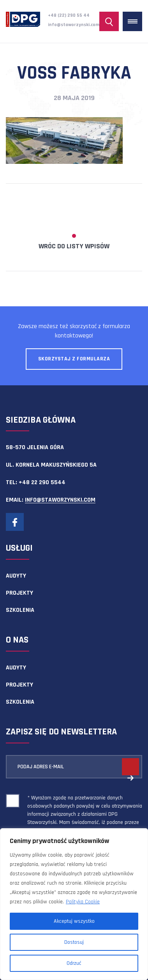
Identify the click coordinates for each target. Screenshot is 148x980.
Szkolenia (20, 610)
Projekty (19, 593)
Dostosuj (74, 942)
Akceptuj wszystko (74, 921)
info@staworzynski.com (74, 25)
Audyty (16, 576)
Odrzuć (74, 963)
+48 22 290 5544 (42, 482)
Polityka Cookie (83, 902)
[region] (74, 904)
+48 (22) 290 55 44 (69, 15)
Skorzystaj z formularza (74, 359)
